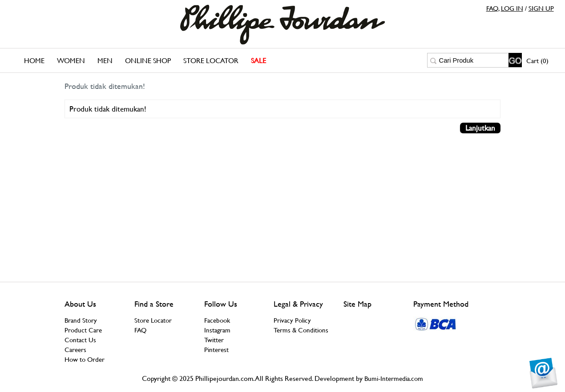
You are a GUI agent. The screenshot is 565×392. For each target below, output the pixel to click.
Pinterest (216, 350)
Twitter (214, 340)
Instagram (217, 330)
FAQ (492, 8)
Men (105, 61)
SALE (258, 61)
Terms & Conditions (301, 330)
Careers (75, 350)
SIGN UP (541, 8)
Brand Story (81, 320)
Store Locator (211, 61)
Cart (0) (537, 61)
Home (34, 61)
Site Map (357, 304)
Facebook (217, 320)
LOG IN (512, 8)
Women (71, 61)
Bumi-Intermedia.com (394, 378)
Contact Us (80, 340)
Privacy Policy (292, 320)
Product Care (83, 330)
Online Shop (148, 61)
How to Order (85, 359)
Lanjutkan (480, 128)
